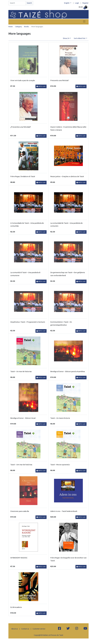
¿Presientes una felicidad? (21, 127)
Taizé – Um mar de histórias (21, 465)
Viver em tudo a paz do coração (23, 80)
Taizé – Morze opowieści (60, 465)
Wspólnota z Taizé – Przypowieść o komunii (28, 322)
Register (85, 3)
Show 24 (66, 38)
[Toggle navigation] (84, 21)
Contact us (25, 629)
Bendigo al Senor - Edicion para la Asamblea (68, 371)
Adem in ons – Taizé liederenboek (64, 511)
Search (29, 3)
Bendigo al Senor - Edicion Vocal (23, 418)
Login (77, 3)
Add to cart (41, 86)
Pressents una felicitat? (60, 80)
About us (15, 629)
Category (18, 27)
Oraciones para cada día (20, 511)
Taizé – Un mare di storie (60, 418)
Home (11, 27)
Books (27, 27)
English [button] (67, 3)
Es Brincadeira (16, 607)
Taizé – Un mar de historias (21, 371)
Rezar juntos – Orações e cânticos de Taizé (67, 176)
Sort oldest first (80, 38)
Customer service (39, 629)
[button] (84, 7)
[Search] (17, 3)
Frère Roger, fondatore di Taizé (23, 176)
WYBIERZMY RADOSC (19, 558)
